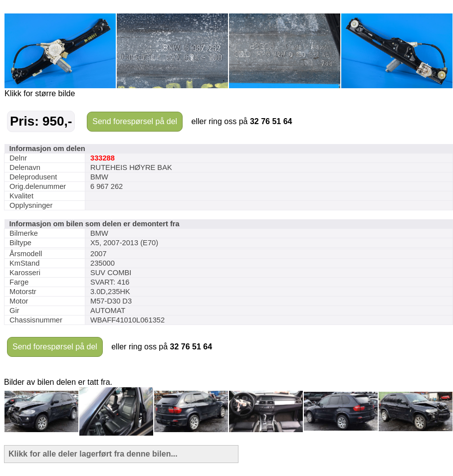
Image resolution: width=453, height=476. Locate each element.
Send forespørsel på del (135, 121)
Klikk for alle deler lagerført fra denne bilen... (93, 454)
